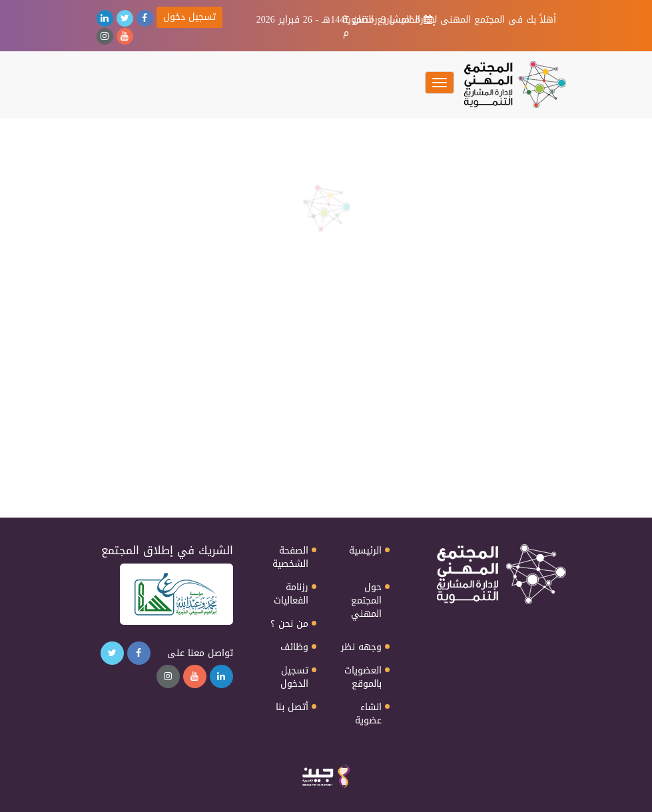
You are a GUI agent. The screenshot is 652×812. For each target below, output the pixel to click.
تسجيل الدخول (294, 677)
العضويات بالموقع (363, 677)
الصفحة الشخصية (290, 558)
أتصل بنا (292, 707)
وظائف (294, 647)
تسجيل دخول (189, 17)
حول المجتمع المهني (366, 601)
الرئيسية (365, 551)
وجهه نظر (361, 647)
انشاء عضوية (368, 714)
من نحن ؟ (289, 624)
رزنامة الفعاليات (291, 594)
